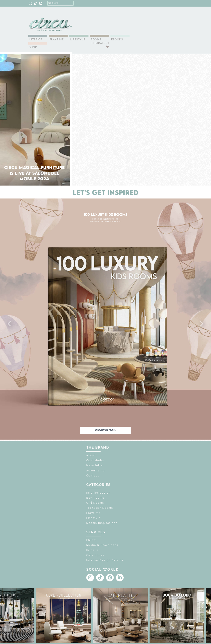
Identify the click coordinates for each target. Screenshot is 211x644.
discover (105, 430)
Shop (33, 47)
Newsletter (95, 465)
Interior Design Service (105, 560)
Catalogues (95, 555)
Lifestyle (78, 40)
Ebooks (117, 40)
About (91, 455)
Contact (93, 476)
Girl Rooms (95, 503)
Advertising (96, 471)
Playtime (57, 40)
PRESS (91, 540)
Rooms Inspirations (102, 523)
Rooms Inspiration (100, 41)
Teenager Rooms (100, 508)
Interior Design (36, 41)
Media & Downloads (102, 545)
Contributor (96, 460)
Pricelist (93, 550)
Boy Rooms (95, 498)
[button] (10, 324)
